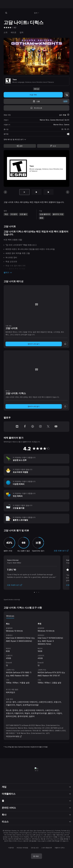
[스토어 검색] (6, 13)
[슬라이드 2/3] (37, 592)
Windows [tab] (10, 616)
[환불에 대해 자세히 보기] (68, 115)
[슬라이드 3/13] (49, 192)
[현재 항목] (24, 192)
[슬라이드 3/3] (39, 592)
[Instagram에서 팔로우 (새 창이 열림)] (40, 427)
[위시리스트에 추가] (36, 108)
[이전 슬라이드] (5, 192)
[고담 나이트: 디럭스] (36, 370)
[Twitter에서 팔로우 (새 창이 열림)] (48, 427)
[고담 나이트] (36, 304)
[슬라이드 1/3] (34, 592)
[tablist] (36, 616)
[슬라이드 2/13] (36, 192)
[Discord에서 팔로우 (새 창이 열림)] (17, 427)
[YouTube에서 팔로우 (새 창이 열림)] (56, 427)
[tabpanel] (36, 651)
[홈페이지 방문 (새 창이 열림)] (33, 427)
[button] (36, 272)
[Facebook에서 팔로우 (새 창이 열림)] (25, 427)
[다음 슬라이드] (68, 192)
